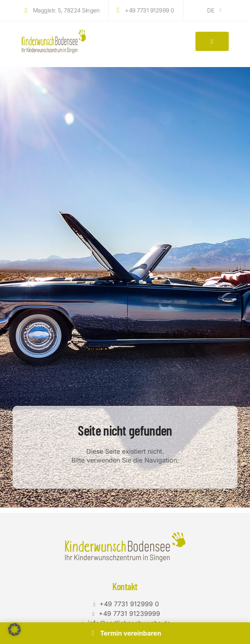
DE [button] (215, 10)
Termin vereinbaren (125, 633)
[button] (14, 630)
